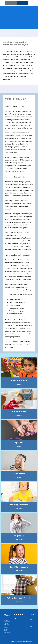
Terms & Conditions (33, 619)
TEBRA (29, 641)
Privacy (33, 614)
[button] (35, 3)
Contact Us (33, 626)
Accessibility (33, 623)
